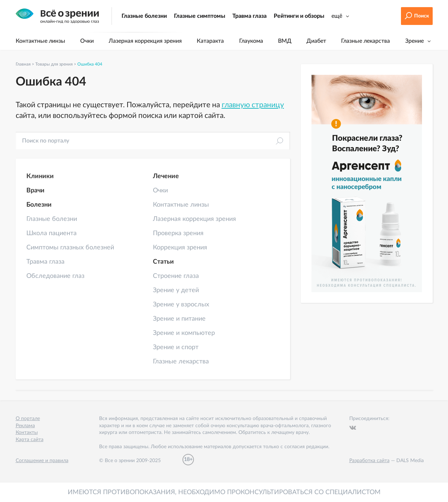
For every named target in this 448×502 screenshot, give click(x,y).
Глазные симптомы (200, 16)
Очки (87, 41)
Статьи (163, 262)
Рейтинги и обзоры (299, 16)
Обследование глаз (55, 276)
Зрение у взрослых (181, 305)
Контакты (27, 433)
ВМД (285, 41)
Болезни (39, 205)
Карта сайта (30, 440)
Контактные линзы (40, 41)
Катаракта (210, 41)
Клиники (40, 176)
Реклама (25, 426)
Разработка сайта (369, 461)
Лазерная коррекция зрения (145, 41)
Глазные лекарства (365, 41)
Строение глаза (176, 276)
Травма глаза (249, 16)
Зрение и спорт (176, 347)
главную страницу (253, 105)
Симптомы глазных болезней (70, 248)
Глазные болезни (144, 16)
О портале (28, 419)
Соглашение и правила (42, 461)
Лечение (166, 176)
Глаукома (251, 41)
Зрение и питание (179, 319)
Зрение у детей (176, 290)
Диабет (316, 41)
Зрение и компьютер (184, 333)
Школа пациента (52, 233)
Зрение (414, 41)
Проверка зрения (178, 233)
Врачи (35, 191)
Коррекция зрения (180, 248)
